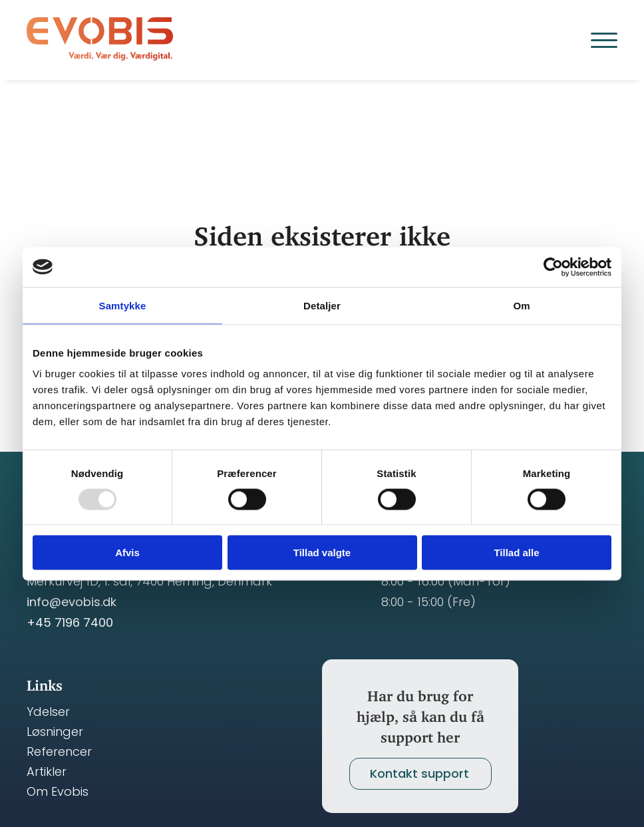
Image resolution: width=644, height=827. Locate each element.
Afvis (127, 553)
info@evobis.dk (72, 602)
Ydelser (48, 712)
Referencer (59, 752)
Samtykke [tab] (123, 305)
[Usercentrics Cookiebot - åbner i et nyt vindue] (553, 267)
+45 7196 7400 (70, 622)
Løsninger (55, 732)
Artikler (47, 772)
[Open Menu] (604, 40)
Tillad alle (516, 553)
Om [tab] (521, 305)
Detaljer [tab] (322, 305)
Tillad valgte (322, 553)
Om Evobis (58, 792)
